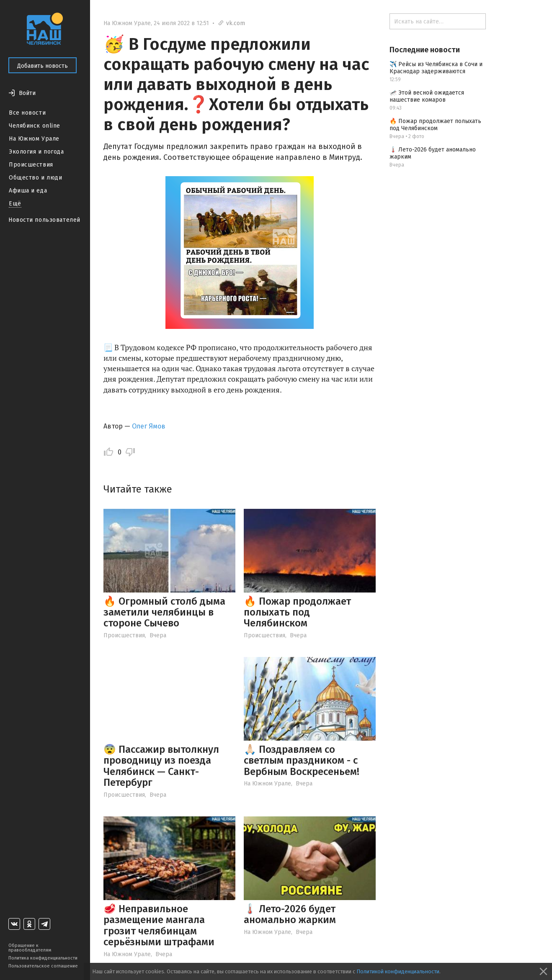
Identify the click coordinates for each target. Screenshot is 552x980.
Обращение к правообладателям (30, 948)
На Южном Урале (34, 139)
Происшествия (31, 165)
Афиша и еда (28, 191)
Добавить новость (43, 66)
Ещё (15, 204)
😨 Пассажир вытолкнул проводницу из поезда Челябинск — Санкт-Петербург (161, 766)
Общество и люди (35, 178)
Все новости (27, 113)
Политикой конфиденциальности (398, 971)
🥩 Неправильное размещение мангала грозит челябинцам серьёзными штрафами (159, 925)
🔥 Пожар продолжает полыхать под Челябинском (297, 612)
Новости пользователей (44, 220)
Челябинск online (35, 126)
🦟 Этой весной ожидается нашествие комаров (427, 96)
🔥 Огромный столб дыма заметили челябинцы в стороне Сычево (164, 612)
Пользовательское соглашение (43, 966)
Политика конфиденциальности (43, 958)
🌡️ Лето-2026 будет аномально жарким (290, 914)
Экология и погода (36, 152)
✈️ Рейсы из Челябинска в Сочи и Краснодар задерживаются (436, 68)
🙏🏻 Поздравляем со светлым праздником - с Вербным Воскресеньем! (302, 761)
